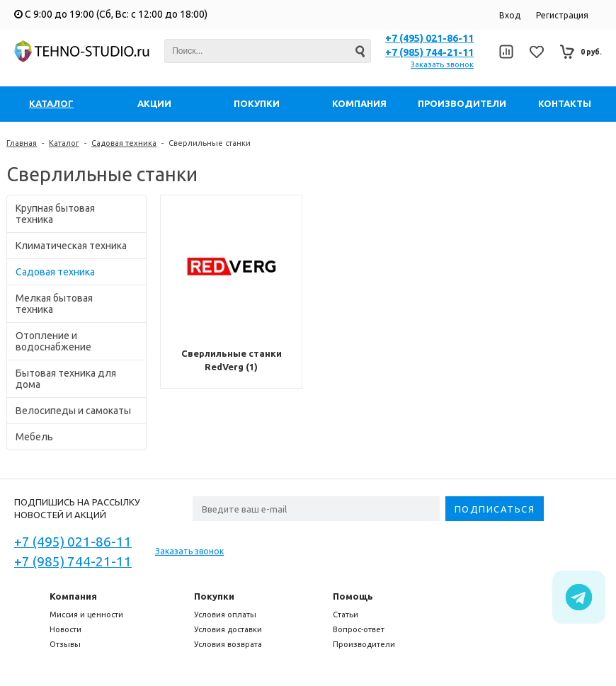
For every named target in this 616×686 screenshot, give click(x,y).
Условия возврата (228, 644)
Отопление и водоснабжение (53, 341)
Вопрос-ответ (359, 629)
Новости (65, 629)
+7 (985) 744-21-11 (429, 52)
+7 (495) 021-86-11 (429, 38)
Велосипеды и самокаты (73, 411)
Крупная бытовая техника (55, 214)
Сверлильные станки (210, 143)
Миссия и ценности (86, 614)
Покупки (214, 596)
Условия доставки (228, 629)
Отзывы (65, 644)
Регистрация (562, 15)
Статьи (346, 614)
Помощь (353, 596)
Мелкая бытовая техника (54, 304)
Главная (22, 143)
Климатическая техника (71, 246)
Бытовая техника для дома (66, 379)
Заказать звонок (442, 64)
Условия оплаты (225, 614)
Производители (364, 644)
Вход (510, 15)
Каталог (64, 143)
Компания (73, 596)
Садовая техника (124, 143)
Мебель (34, 437)
